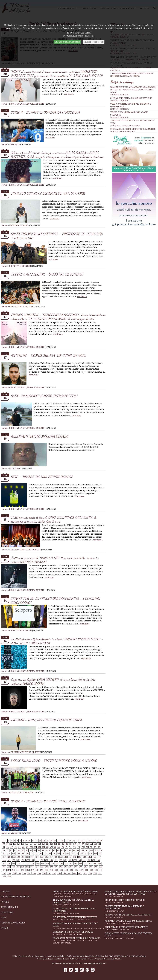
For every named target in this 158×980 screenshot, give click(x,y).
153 (28, 860)
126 (100, 854)
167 (94, 860)
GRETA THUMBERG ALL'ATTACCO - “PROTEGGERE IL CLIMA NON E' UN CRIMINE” (57, 236)
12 (36, 841)
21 (70, 841)
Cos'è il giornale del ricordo (16, 897)
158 (51, 860)
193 (18, 867)
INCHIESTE (15, 468)
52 (91, 844)
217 (32, 870)
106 (9, 854)
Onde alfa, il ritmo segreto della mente (133, 129)
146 (94, 857)
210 (101, 867)
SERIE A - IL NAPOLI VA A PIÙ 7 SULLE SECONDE (48, 801)
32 (11, 844)
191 (9, 867)
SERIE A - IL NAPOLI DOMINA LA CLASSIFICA (46, 112)
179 (52, 863)
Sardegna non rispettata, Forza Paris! (134, 75)
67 (51, 847)
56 (8, 847)
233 (9, 873)
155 (37, 860)
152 (23, 860)
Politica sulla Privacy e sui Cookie (79, 36)
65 (43, 847)
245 (70, 873)
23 (78, 841)
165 (84, 860)
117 (59, 854)
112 (36, 854)
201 (56, 867)
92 (50, 850)
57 (12, 847)
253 (9, 877)
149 (9, 860)
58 (16, 847)
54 (99, 844)
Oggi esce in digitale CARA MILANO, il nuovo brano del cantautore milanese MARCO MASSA (53, 682)
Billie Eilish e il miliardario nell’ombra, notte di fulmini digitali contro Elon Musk (133, 90)
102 (91, 850)
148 (4, 860)
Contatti (5, 891)
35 (23, 844)
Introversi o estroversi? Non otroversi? (79, 918)
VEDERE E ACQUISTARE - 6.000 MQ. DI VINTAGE (47, 274)
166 (89, 860)
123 (86, 854)
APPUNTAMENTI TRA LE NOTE (25, 549)
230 (96, 870)
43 (55, 844)
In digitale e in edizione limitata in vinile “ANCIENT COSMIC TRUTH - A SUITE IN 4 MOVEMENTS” (57, 641)
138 (56, 857)
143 (80, 857)
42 (51, 844)
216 (27, 870)
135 (42, 857)
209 (96, 867)
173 (23, 863)
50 (83, 844)
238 (34, 873)
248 (85, 873)
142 (75, 857)
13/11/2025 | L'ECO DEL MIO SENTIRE (125, 126)
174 (28, 863)
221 (51, 870)
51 (87, 844)
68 (55, 847)
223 (61, 870)
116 (54, 854)
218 (37, 870)
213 (13, 870)
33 (15, 844)
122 (81, 854)
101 (87, 850)
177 (43, 863)
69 (59, 847)
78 (95, 847)
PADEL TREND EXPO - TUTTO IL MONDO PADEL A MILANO (54, 760)
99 (78, 850)
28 (97, 841)
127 (4, 857)
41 (47, 844)
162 (70, 860)
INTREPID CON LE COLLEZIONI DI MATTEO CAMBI (48, 193)
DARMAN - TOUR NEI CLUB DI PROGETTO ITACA (47, 720)
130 (18, 857)
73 (74, 847)
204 (71, 867)
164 (79, 860)
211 (4, 870)
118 (63, 854)
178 (47, 863)
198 (42, 867)
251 (100, 873)
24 (82, 841)
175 (33, 863)
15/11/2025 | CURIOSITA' (120, 109)
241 (49, 873)
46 (67, 844)
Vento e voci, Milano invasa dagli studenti (131, 916)
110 (28, 854)
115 (50, 854)
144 (84, 857)
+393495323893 (78, 956)
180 (57, 863)
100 (82, 850)
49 (79, 844)
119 (68, 854)
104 (101, 850)
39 (39, 844)
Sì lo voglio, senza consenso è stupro (131, 98)
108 (18, 854)
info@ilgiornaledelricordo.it (97, 956)
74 (79, 847)
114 (45, 854)
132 (27, 857)
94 (58, 850)
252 (4, 877)
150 (14, 860)
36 (27, 844)
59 (19, 847)
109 (23, 854)
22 (74, 841)
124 (91, 854)
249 (90, 873)
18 (59, 841)
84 (19, 850)
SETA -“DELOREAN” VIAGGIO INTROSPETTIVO (44, 396)
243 (59, 873)
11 (33, 841)
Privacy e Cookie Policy (13, 923)
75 (83, 847)
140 (65, 857)
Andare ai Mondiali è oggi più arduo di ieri (79, 894)
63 (35, 847)
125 (95, 854)
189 (99, 863)
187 (90, 863)
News (4, 104)
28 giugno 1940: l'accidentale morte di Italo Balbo (79, 926)
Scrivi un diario (9, 907)
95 (62, 850)
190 (4, 867)
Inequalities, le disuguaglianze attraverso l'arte (131, 936)
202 (61, 867)
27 (93, 841)
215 (23, 870)
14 (44, 841)
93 (54, 850)
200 (51, 867)
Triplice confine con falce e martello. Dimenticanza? (79, 902)
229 (91, 870)
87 (31, 850)
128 (9, 857)
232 (4, 873)
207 (86, 867)
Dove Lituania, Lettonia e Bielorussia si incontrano (79, 911)
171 (14, 863)
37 (31, 844)
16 (51, 841)
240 (44, 873)
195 (27, 867)
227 (81, 870)
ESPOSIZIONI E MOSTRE (21, 306)
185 (80, 863)
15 (48, 841)
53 (95, 844)
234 (14, 873)
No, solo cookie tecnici (94, 42)
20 (66, 841)
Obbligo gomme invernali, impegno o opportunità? (131, 909)
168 (98, 860)
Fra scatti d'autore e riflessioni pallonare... (79, 940)
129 (14, 857)
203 (66, 867)
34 (19, 844)
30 (4, 844)
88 (35, 850)
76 (87, 847)
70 (63, 847)
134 (37, 857)
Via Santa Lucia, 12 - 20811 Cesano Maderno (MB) (51, 956)
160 (61, 860)
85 (23, 850)
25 (86, 841)
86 (27, 850)
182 (66, 863)
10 (29, 841)
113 (41, 854)
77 (91, 847)
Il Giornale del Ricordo (22, 956)
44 (59, 844)
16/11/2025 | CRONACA (119, 100)
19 (62, 841)
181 (62, 863)
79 (99, 847)
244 (64, 873)
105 (4, 854)
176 (38, 863)
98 (74, 850)
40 (43, 844)
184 (76, 863)
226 (76, 870)
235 (19, 873)
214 (18, 870)
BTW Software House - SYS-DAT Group (71, 963)
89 (39, 850)
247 (80, 873)
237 (29, 873)
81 (7, 850)
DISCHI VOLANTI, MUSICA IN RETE (27, 104)
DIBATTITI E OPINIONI (20, 266)
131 (23, 857)
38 (35, 844)
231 (101, 870)
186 (85, 863)
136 (46, 857)
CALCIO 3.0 (15, 144)
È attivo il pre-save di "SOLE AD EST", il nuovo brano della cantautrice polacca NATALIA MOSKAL (55, 560)
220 (46, 870)
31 (7, 844)
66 (47, 847)
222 (56, 870)
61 (27, 847)
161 (65, 860)
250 (95, 873)
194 (23, 867)
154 (32, 860)
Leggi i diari (7, 912)
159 (56, 860)
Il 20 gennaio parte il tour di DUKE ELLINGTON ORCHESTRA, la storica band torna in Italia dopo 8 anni (54, 519)
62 (31, 847)
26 (89, 841)
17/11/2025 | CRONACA (119, 95)
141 (70, 857)
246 (75, 873)
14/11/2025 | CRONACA (119, 117)
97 (70, 850)
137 (51, 857)
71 (67, 847)
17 (55, 841)
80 (4, 850)
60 (23, 847)
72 (70, 847)
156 (42, 860)
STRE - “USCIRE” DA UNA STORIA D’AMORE (42, 477)
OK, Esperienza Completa (67, 42)
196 (32, 867)
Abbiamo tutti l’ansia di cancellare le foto (131, 922)
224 (66, 870)
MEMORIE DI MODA (19, 225)
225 (71, 870)
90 (43, 850)
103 (96, 850)
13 (40, 841)
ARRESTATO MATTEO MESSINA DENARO (40, 436)
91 (46, 850)
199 (46, 867)
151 (18, 860)
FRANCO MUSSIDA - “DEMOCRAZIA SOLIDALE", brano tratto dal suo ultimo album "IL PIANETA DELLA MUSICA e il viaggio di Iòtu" (58, 317)
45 (63, 844)
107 (14, 854)
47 (71, 844)
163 (75, 860)
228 (86, 870)
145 (89, 857)
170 (9, 863)
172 (18, 863)
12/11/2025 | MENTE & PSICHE (123, 131)
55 (4, 847)
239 (39, 873)
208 (91, 867)
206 (81, 867)
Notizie (5, 902)
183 (71, 863)
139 (61, 857)
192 (13, 867)
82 (11, 850)
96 (66, 850)
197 (37, 867)
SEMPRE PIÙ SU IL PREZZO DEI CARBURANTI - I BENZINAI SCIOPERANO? (56, 600)
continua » (69, 94)
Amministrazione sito (97, 963)
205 (76, 867)
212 (8, 870)
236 (24, 873)
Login (4, 918)
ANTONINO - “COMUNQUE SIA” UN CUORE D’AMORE (49, 355)
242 (54, 873)
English (5, 928)
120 (72, 854)
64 (39, 847)
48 (75, 844)
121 (77, 854)
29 (101, 841)
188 (95, 863)
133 (32, 857)
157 (47, 860)
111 (32, 854)
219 (42, 870)
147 (99, 857)
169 (4, 863)
